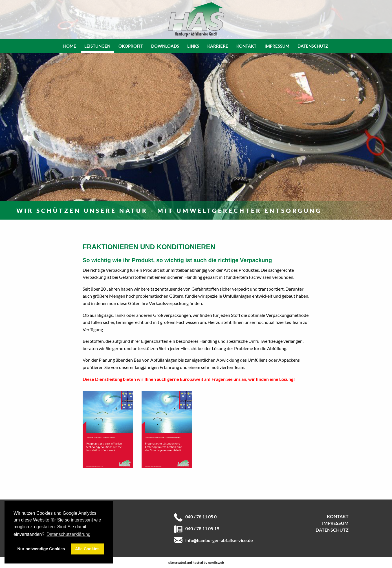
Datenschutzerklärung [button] (69, 534)
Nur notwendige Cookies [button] (41, 549)
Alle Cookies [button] (87, 549)
